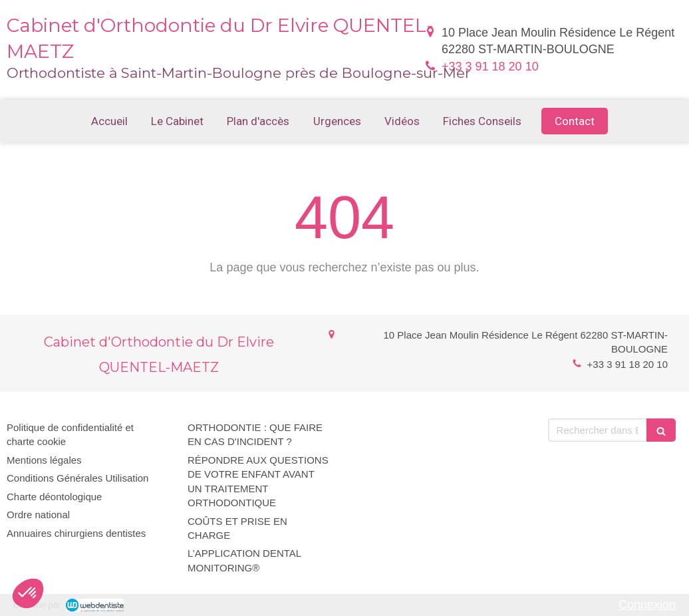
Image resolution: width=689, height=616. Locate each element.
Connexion (647, 605)
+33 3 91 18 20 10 (490, 67)
